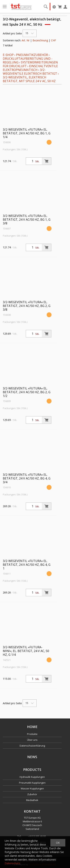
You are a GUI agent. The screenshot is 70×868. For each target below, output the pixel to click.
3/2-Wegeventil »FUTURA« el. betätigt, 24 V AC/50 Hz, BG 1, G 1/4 (27, 133)
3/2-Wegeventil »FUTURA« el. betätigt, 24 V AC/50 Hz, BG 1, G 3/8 (27, 220)
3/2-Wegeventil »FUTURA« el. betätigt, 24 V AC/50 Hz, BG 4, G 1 (27, 565)
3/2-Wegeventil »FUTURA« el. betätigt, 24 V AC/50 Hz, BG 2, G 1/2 (27, 392)
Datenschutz (12, 863)
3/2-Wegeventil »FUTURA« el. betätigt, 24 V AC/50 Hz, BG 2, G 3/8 (27, 306)
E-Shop (8, 55)
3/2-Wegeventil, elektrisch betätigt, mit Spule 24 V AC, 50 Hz (29, 79)
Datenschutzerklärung (32, 746)
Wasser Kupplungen (32, 788)
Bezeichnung (40, 40)
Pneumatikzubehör (32, 55)
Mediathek (32, 800)
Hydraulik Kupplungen (32, 777)
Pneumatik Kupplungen (32, 783)
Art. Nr (26, 40)
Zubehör (32, 794)
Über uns (32, 740)
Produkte (32, 734)
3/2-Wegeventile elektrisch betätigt (30, 72)
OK (58, 843)
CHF (53, 40)
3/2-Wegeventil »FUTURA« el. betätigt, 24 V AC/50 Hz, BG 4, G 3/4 (27, 478)
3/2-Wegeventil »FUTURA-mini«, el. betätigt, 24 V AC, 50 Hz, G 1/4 (26, 651)
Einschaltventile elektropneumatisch (30, 68)
